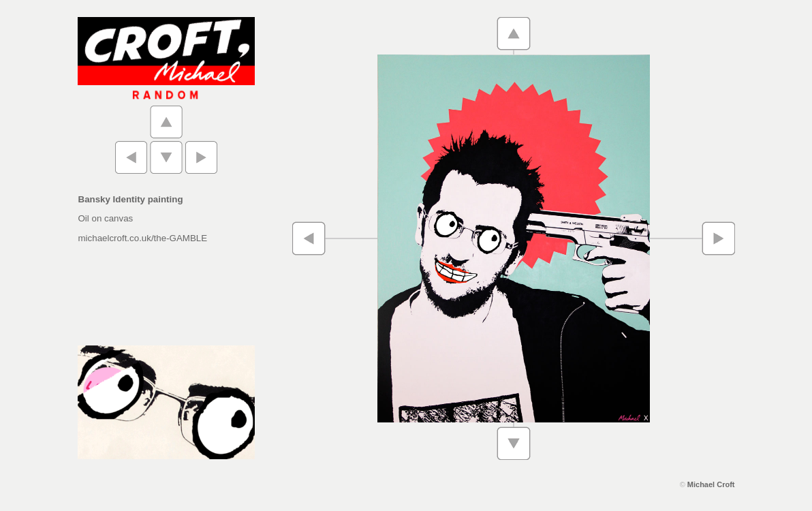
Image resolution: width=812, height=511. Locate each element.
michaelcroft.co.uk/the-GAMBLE (143, 238)
